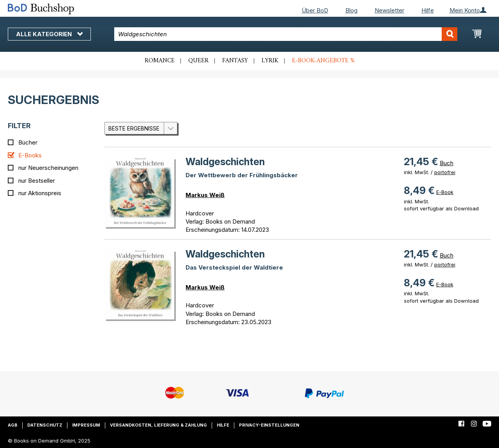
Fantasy (235, 61)
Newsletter (389, 10)
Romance (160, 61)
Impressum (86, 425)
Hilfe (428, 10)
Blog (351, 10)
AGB (13, 425)
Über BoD (315, 10)
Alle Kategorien (49, 34)
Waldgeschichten (225, 162)
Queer (198, 61)
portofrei (445, 172)
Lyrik (270, 61)
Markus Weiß (205, 195)
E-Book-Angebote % (323, 61)
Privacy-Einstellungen (269, 425)
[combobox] (286, 34)
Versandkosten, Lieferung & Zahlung (158, 425)
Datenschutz (45, 425)
